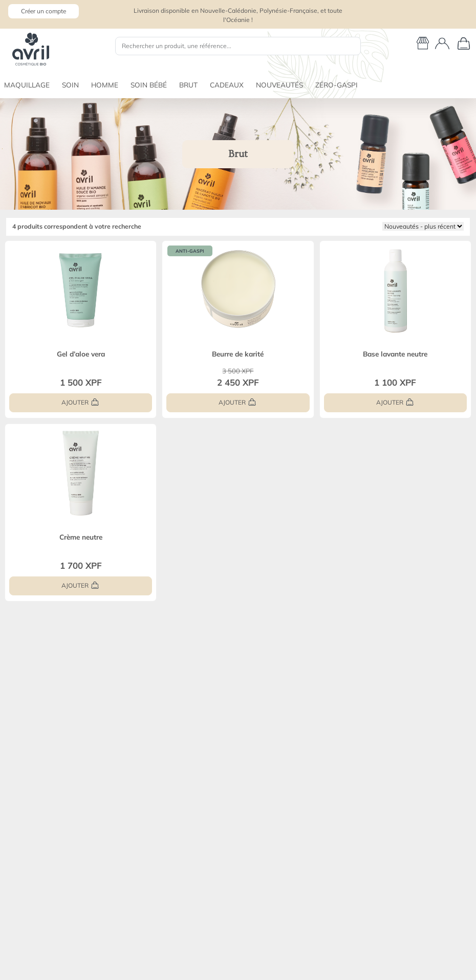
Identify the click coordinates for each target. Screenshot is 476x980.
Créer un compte (44, 11)
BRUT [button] (188, 85)
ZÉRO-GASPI (337, 85)
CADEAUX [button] (227, 85)
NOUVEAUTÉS (279, 85)
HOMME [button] (105, 85)
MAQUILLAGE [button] (27, 85)
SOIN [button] (70, 85)
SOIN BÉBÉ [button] (149, 85)
